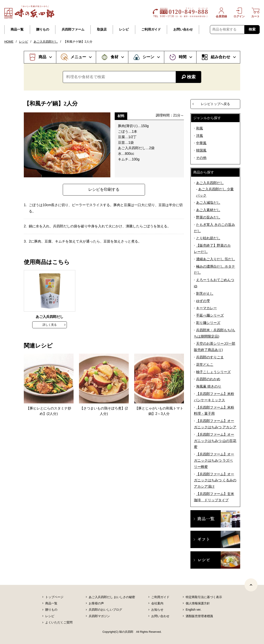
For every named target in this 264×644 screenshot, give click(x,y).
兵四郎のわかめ (208, 379)
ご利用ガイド (151, 29)
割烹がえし (205, 294)
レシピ (124, 29)
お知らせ (157, 610)
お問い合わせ (183, 29)
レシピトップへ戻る (215, 104)
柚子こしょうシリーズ (213, 372)
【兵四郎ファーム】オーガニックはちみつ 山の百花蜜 (215, 441)
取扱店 (102, 29)
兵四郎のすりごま (210, 357)
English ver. (193, 610)
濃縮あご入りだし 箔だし (216, 259)
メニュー (78, 57)
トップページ (54, 597)
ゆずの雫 (203, 301)
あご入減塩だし (208, 203)
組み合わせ (221, 57)
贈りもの (43, 29)
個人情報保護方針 (198, 603)
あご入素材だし (208, 210)
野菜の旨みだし (208, 217)
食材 (114, 57)
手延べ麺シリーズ (210, 315)
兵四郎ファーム (73, 29)
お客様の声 (96, 603)
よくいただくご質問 (59, 622)
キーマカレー (206, 308)
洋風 (200, 136)
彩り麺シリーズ (208, 323)
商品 (42, 57)
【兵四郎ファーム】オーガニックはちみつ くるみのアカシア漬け (215, 480)
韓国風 (201, 150)
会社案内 (157, 603)
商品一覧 (17, 29)
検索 (252, 29)
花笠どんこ (205, 365)
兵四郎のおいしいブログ (105, 610)
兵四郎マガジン (99, 616)
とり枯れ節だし (208, 238)
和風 (200, 128)
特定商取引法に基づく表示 (204, 597)
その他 (201, 158)
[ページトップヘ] (251, 585)
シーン (148, 57)
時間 (183, 57)
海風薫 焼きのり (209, 386)
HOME (9, 42)
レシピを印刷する (104, 189)
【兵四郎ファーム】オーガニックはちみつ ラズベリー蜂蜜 (214, 460)
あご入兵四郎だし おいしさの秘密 (112, 597)
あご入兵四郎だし (46, 42)
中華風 (201, 143)
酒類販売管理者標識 (199, 616)
